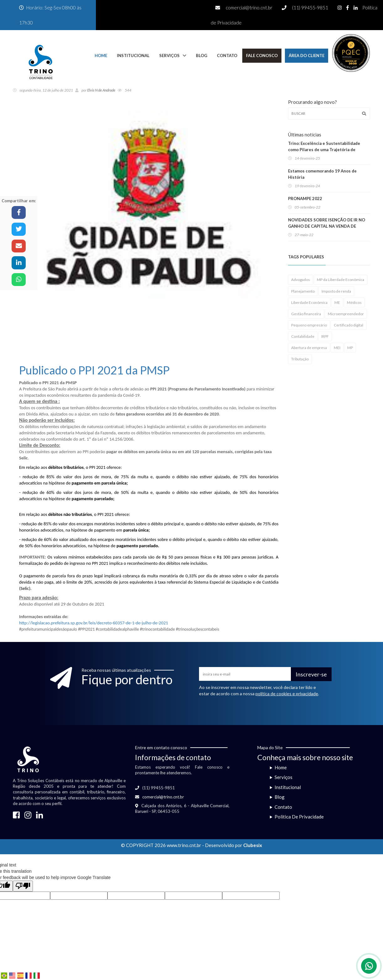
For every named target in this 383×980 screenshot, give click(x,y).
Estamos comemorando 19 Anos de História (322, 174)
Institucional (133, 56)
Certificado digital (349, 325)
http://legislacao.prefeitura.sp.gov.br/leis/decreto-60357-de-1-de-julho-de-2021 (94, 623)
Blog (202, 56)
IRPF (325, 336)
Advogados (301, 280)
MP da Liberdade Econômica (341, 280)
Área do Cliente (307, 56)
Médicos (354, 302)
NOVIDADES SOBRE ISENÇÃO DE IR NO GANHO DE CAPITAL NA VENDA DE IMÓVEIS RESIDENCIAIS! (327, 226)
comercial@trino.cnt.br (249, 8)
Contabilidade (303, 336)
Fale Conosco (262, 56)
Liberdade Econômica (309, 302)
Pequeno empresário (309, 325)
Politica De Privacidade (299, 817)
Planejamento (303, 291)
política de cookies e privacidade (287, 694)
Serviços (169, 56)
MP (350, 348)
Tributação (300, 359)
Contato (227, 56)
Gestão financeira (306, 314)
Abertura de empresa (309, 348)
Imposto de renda (336, 291)
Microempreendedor (346, 314)
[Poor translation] (23, 886)
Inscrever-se (311, 674)
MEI (337, 348)
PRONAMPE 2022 (305, 199)
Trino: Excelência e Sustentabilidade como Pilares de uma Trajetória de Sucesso (324, 150)
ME (337, 302)
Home (101, 56)
